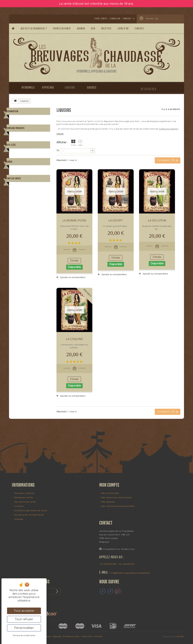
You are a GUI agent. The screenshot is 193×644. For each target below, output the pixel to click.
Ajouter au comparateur (73, 277)
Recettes (106, 28)
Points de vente (62, 28)
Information (12, 111)
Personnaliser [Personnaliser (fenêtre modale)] (24, 628)
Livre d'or (123, 28)
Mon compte (109, 485)
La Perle (38, 158)
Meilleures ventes (23, 497)
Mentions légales (26, 126)
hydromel (19, 213)
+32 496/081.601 (126, 564)
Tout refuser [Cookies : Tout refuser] (24, 619)
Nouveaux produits (15, 149)
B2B (93, 28)
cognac (42, 218)
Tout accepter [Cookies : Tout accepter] (24, 611)
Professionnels (71, 636)
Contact (140, 28)
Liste (80, 143)
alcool (17, 229)
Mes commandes (110, 493)
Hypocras (48, 87)
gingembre (29, 224)
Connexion (115, 18)
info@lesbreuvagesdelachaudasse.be (130, 573)
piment (44, 213)
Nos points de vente (25, 502)
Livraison (22, 121)
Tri (58, 150)
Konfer (180, 636)
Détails (60, 134)
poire (16, 224)
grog (16, 218)
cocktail (32, 213)
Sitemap (18, 519)
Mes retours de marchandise (116, 497)
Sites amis (87, 636)
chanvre (43, 224)
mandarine (28, 218)
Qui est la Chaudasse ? (34, 28)
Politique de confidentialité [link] (24, 635)
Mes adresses (108, 502)
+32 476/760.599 (108, 564)
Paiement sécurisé (27, 137)
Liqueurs (70, 87)
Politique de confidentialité (29, 515)
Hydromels (26, 87)
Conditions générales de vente (33, 132)
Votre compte (101, 18)
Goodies (92, 87)
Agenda (81, 28)
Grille (73, 143)
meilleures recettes (168, 129)
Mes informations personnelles (118, 506)
